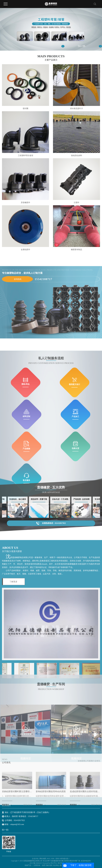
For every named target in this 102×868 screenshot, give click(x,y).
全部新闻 (81, 803)
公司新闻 (89, 803)
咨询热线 (18, 339)
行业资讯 (96, 803)
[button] (63, 46)
